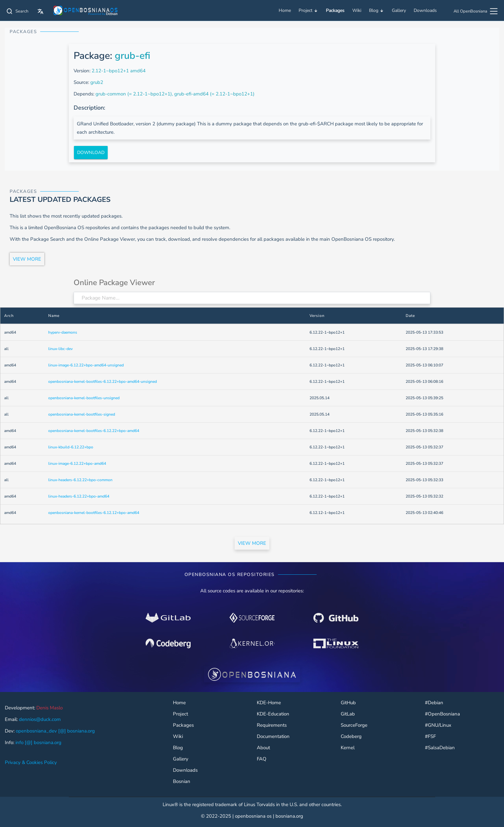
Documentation (273, 737)
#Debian (434, 703)
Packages (335, 10)
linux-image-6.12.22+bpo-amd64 (77, 463)
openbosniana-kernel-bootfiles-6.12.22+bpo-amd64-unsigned (103, 382)
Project (308, 11)
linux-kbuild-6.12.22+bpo (71, 447)
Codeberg (351, 737)
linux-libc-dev (60, 349)
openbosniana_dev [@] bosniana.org (55, 731)
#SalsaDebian (440, 748)
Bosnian (182, 782)
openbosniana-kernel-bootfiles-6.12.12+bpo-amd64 (94, 513)
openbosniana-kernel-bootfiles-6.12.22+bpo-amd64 (94, 431)
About (263, 748)
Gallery (399, 10)
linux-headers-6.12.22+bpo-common (80, 480)
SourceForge (354, 725)
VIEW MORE (27, 259)
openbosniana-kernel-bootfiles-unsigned (84, 398)
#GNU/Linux (438, 725)
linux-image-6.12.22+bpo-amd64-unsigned (86, 365)
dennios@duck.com (40, 719)
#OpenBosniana (442, 714)
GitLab (348, 714)
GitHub (348, 703)
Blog (377, 11)
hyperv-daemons (63, 332)
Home (285, 10)
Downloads (425, 10)
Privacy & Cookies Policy (31, 762)
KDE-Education (273, 714)
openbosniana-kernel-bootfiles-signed (82, 414)
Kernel (348, 748)
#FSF (430, 737)
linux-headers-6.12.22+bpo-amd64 (79, 496)
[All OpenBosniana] (476, 12)
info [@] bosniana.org (38, 742)
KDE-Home (269, 703)
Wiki (357, 10)
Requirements (272, 725)
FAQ (262, 759)
